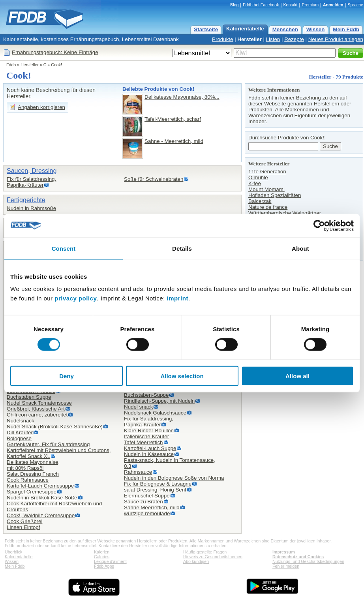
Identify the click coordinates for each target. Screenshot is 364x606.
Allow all (297, 376)
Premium (310, 5)
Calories (102, 557)
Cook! (56, 65)
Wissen (316, 29)
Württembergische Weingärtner (285, 213)
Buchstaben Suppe (29, 397)
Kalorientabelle (245, 29)
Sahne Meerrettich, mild (152, 508)
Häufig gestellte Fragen (205, 552)
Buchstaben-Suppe (146, 395)
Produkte (222, 39)
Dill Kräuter (20, 432)
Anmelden (333, 5)
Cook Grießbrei (24, 521)
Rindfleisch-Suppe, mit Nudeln (159, 401)
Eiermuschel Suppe (147, 496)
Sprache (355, 5)
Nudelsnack (21, 421)
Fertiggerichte (26, 200)
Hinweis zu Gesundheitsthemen (213, 557)
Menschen (285, 29)
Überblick (13, 552)
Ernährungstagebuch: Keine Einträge (55, 52)
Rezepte (294, 39)
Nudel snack (138, 407)
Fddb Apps (104, 566)
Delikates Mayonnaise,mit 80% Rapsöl (33, 465)
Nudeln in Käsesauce (149, 454)
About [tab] (300, 248)
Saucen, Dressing (32, 171)
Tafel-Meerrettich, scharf (173, 119)
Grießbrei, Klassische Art (36, 409)
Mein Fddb (346, 29)
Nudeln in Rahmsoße (31, 208)
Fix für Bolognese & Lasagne (158, 484)
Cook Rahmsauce (28, 480)
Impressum (284, 552)
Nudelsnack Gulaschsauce (155, 413)
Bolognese (19, 438)
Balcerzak (260, 201)
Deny (67, 376)
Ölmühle (258, 177)
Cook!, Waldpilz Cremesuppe (41, 515)
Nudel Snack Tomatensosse (39, 403)
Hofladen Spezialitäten (275, 195)
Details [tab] (182, 248)
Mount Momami (266, 189)
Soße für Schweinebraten (154, 179)
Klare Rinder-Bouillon (149, 431)
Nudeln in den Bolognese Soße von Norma (174, 478)
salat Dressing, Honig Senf (155, 490)
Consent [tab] (64, 248)
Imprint (178, 298)
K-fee (255, 183)
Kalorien (102, 552)
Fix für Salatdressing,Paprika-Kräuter (31, 182)
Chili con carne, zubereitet (37, 415)
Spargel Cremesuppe (32, 492)
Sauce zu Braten (144, 502)
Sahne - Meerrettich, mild (174, 141)
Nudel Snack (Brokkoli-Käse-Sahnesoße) (55, 427)
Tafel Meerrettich (144, 442)
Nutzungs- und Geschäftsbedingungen (308, 561)
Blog (234, 5)
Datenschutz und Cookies (298, 557)
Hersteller (250, 39)
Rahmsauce (138, 472)
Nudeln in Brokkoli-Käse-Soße (42, 498)
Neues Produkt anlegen (336, 39)
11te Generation (267, 172)
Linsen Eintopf (23, 527)
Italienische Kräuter (146, 436)
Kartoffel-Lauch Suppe (150, 448)
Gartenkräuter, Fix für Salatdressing (48, 444)
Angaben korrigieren (41, 107)
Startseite (206, 29)
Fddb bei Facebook (261, 5)
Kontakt (290, 5)
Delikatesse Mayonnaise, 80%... (182, 97)
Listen (273, 39)
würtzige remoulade (147, 513)
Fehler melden (286, 566)
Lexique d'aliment (110, 561)
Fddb (11, 65)
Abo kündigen (196, 561)
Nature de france (268, 207)
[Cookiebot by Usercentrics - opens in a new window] (319, 225)
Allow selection (182, 376)
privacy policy (76, 298)
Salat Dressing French (33, 474)
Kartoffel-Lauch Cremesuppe (40, 486)
